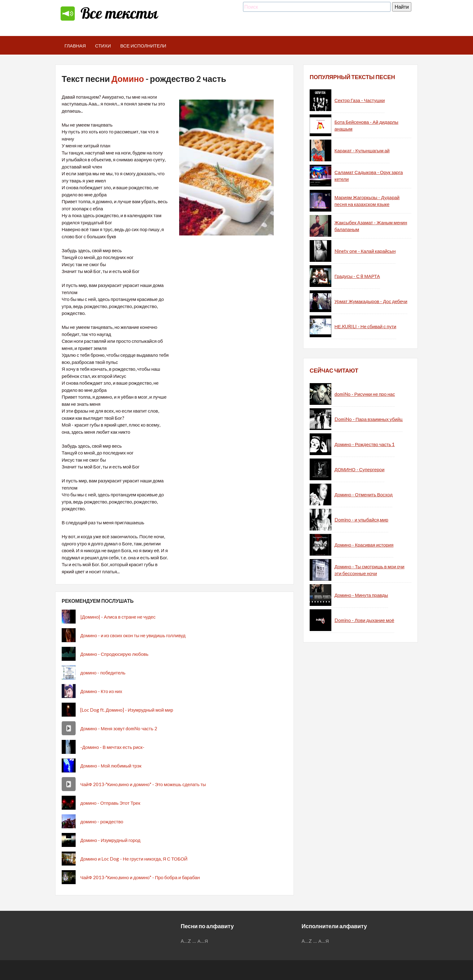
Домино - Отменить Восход (363, 494)
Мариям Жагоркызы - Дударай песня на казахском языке (367, 201)
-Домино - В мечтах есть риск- (112, 747)
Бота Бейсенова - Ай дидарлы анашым (366, 125)
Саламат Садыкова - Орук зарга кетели (369, 176)
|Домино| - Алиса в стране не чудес (118, 617)
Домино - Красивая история (364, 545)
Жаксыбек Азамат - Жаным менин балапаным (371, 226)
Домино (128, 79)
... (194, 941)
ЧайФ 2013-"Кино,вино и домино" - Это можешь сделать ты (143, 784)
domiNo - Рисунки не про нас (365, 394)
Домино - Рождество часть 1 (365, 444)
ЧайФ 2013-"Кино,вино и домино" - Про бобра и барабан (140, 877)
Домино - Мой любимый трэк (111, 766)
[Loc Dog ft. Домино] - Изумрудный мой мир (127, 710)
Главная (75, 46)
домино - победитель (103, 673)
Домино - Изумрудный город (110, 840)
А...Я (203, 941)
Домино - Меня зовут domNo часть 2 (119, 728)
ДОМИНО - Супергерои (359, 469)
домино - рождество (102, 821)
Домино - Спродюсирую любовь (114, 654)
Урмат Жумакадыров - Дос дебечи (371, 301)
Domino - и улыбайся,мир (361, 520)
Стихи (103, 46)
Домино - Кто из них (101, 691)
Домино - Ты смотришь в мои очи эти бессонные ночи (369, 570)
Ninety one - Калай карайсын (365, 251)
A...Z (186, 941)
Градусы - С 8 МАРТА (357, 276)
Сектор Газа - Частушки (360, 100)
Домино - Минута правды (361, 595)
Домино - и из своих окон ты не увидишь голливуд (133, 635)
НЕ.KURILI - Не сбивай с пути (365, 326)
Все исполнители (143, 46)
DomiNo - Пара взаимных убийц (369, 419)
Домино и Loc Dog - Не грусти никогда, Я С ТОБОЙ (134, 859)
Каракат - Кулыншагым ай (362, 150)
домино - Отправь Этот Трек (110, 803)
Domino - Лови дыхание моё (364, 620)
